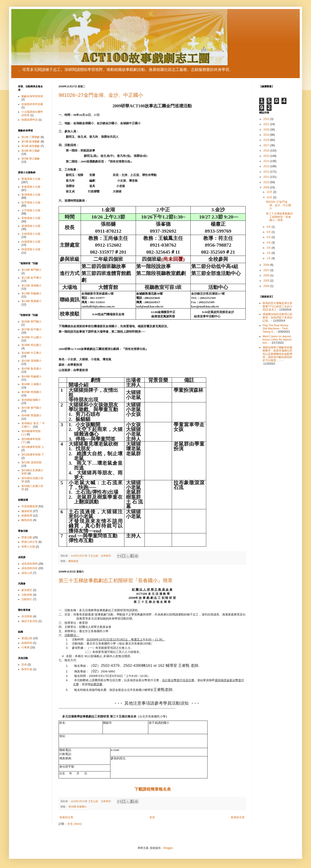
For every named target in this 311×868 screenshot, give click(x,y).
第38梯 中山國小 (31, 337)
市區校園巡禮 (30, 506)
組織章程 (27, 643)
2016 (267, 151)
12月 (270, 192)
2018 (267, 140)
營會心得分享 (30, 542)
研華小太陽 (28, 547)
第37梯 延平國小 (31, 329)
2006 (267, 275)
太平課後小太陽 (31, 210)
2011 (267, 177)
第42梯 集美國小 (31, 369)
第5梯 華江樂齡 (31, 159)
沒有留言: (107, 556)
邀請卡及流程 (30, 621)
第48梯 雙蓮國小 (31, 415)
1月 (269, 258)
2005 (267, 281)
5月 (269, 237)
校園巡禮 (27, 516)
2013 (267, 166)
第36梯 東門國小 (31, 322)
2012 (267, 172)
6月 (269, 232)
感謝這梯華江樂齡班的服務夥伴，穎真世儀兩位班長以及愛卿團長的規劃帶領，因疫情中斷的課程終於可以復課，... (277, 354)
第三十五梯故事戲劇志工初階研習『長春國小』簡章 (116, 581)
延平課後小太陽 (31, 203)
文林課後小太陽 (31, 234)
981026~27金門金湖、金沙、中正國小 (101, 95)
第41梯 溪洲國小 (31, 361)
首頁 (152, 817)
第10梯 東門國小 (31, 270)
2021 (267, 124)
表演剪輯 (27, 616)
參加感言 (27, 590)
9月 (269, 227)
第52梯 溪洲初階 (31, 462)
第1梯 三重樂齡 (31, 137)
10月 (270, 197)
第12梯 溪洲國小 (31, 286)
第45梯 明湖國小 (31, 392)
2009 (267, 187)
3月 (269, 248)
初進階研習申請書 (32, 104)
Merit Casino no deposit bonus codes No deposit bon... (277, 340)
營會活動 (27, 537)
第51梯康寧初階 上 (33, 447)
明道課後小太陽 (31, 249)
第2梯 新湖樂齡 (31, 142)
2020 (267, 130)
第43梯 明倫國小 (31, 377)
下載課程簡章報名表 (153, 789)
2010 (267, 182)
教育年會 (27, 669)
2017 (267, 145)
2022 (267, 119)
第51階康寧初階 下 (33, 455)
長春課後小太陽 (31, 187)
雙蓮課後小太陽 (31, 179)
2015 (267, 156)
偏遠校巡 (27, 511)
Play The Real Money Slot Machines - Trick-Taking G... (276, 329)
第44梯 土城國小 (31, 384)
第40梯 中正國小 (31, 353)
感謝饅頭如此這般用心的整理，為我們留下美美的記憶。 (277, 317)
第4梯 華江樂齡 (31, 151)
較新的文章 (66, 817)
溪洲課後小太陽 (31, 226)
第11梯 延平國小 (31, 278)
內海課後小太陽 (31, 242)
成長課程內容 (30, 568)
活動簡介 (27, 599)
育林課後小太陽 (31, 218)
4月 (269, 243)
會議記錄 (27, 638)
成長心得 (27, 573)
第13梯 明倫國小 (31, 293)
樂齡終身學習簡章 (32, 96)
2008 (267, 265)
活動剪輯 (27, 595)
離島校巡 (73, 561)
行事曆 (25, 647)
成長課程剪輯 (30, 564)
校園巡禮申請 (30, 120)
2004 (267, 286)
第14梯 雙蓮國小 (31, 301)
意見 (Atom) (74, 824)
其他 (24, 665)
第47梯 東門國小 (31, 408)
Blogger (168, 848)
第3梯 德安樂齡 (31, 146)
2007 (267, 270)
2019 (267, 135)
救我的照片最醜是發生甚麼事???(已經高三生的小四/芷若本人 (277, 306)
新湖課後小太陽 (31, 195)
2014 (267, 161)
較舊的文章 (238, 817)
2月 (269, 253)
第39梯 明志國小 (31, 345)
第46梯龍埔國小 (31, 400)
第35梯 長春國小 (78, 807)
